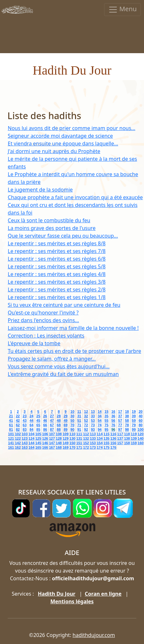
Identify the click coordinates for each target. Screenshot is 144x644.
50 (72, 420)
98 (127, 429)
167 (52, 447)
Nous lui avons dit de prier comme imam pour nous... (71, 128)
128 (59, 438)
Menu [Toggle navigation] (122, 9)
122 (18, 438)
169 (65, 447)
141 (11, 443)
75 (106, 425)
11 (79, 412)
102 (18, 434)
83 (25, 429)
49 (65, 420)
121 (11, 438)
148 (59, 443)
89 (65, 429)
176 (113, 447)
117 (120, 434)
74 (100, 425)
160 (140, 443)
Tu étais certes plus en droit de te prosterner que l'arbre (74, 351)
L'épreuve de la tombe (34, 343)
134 (100, 438)
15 (106, 412)
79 (134, 425)
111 (79, 434)
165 (38, 447)
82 (18, 429)
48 (59, 420)
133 (93, 438)
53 (93, 420)
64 (31, 425)
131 (79, 438)
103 (25, 434)
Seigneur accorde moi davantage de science (60, 136)
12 (86, 412)
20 (140, 412)
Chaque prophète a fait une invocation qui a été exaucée (75, 197)
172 (86, 447)
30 (72, 416)
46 (45, 420)
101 (11, 434)
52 (86, 420)
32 (86, 416)
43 (25, 420)
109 (65, 434)
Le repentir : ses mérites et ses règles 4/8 (57, 274)
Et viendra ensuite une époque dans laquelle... (63, 143)
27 (52, 416)
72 (86, 425)
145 (38, 443)
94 (100, 429)
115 (106, 434)
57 (120, 420)
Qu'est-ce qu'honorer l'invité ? (43, 313)
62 (18, 425)
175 (106, 447)
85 (38, 429)
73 (93, 425)
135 (106, 438)
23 (25, 416)
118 (127, 434)
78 (127, 425)
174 (100, 447)
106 (45, 434)
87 (52, 429)
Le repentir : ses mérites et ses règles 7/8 (57, 251)
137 (120, 438)
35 (106, 416)
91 (79, 429)
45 (38, 420)
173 (93, 447)
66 (45, 425)
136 (113, 438)
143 (25, 443)
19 (134, 412)
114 (100, 434)
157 (120, 443)
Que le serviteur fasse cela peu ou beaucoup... (63, 236)
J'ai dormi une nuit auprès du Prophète (54, 151)
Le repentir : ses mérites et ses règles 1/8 (57, 297)
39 (134, 416)
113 (93, 434)
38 (127, 416)
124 (31, 438)
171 (79, 447)
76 (113, 425)
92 (86, 429)
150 (72, 443)
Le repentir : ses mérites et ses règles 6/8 (57, 259)
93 (93, 429)
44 (31, 420)
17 (120, 412)
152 (86, 443)
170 (72, 447)
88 (59, 429)
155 (106, 443)
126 (45, 438)
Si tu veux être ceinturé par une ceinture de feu (64, 305)
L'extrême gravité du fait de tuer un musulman (63, 374)
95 (106, 429)
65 (38, 425)
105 (38, 434)
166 (45, 447)
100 (140, 429)
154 (100, 443)
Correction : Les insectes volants (46, 336)
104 (31, 434)
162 (18, 447)
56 (113, 420)
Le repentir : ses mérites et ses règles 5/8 (57, 266)
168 (59, 447)
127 (52, 438)
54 (100, 420)
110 (72, 434)
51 (79, 420)
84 (31, 429)
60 (140, 420)
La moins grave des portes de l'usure (52, 228)
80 (140, 425)
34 (100, 416)
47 (52, 420)
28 (59, 416)
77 (120, 425)
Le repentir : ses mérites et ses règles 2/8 (57, 289)
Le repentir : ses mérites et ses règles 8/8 (57, 243)
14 (100, 412)
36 (113, 416)
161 (11, 447)
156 (113, 443)
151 (79, 443)
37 (120, 416)
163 (25, 447)
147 (52, 443)
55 (106, 420)
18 (127, 412)
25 (38, 416)
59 (134, 420)
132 (86, 438)
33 (93, 416)
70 (72, 425)
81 (11, 429)
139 (134, 438)
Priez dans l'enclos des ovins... (43, 320)
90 (72, 429)
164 (31, 447)
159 (134, 443)
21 (11, 416)
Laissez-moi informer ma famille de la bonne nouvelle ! (73, 328)
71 (79, 425)
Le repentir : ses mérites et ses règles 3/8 (57, 282)
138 (127, 438)
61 (11, 425)
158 (127, 443)
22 (18, 416)
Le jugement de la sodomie (40, 190)
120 (140, 434)
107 (52, 434)
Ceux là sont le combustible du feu (49, 220)
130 (72, 438)
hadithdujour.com (94, 635)
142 (18, 443)
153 (93, 443)
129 (65, 438)
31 (79, 416)
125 (38, 438)
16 (113, 412)
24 (31, 416)
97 (120, 429)
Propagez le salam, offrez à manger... (52, 359)
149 (65, 443)
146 (45, 443)
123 (25, 438)
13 (93, 412)
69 (65, 425)
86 (45, 429)
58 (127, 420)
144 (31, 443)
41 (11, 420)
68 (59, 425)
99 (134, 429)
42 (18, 420)
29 (65, 416)
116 (113, 434)
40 (140, 416)
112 (86, 434)
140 (140, 438)
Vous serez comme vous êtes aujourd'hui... (59, 366)
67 (52, 425)
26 (45, 416)
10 (72, 412)
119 (134, 434)
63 (25, 425)
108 (59, 434)
